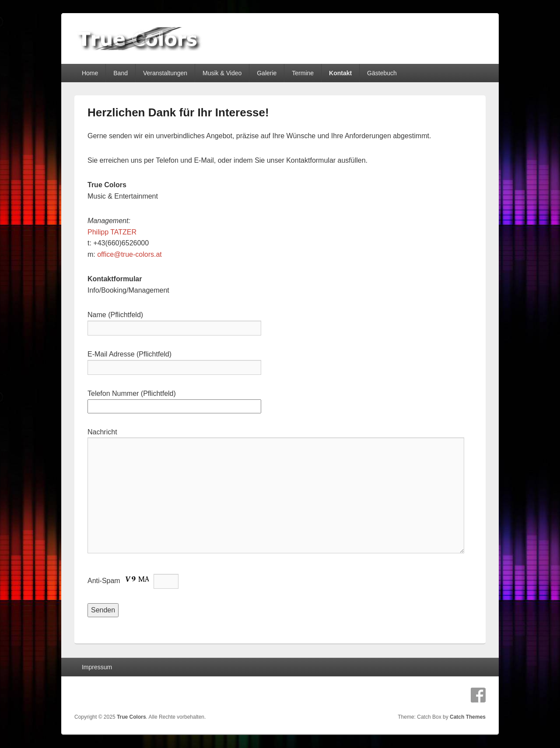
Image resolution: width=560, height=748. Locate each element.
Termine (303, 73)
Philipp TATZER (112, 232)
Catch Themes (468, 717)
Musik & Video (222, 73)
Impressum (97, 667)
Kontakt (340, 73)
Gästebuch (382, 73)
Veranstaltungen (165, 73)
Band (121, 73)
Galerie (267, 73)
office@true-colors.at (129, 254)
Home (90, 73)
